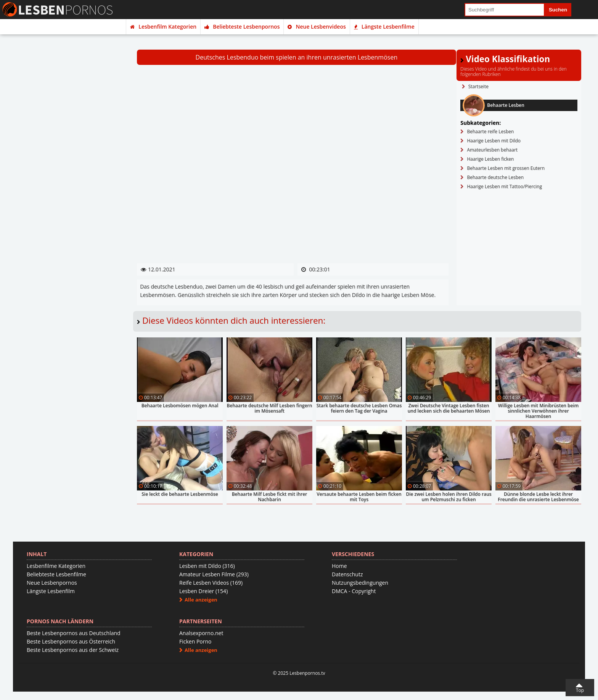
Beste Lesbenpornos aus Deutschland (74, 633)
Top (580, 690)
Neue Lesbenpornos (52, 583)
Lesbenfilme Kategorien (56, 566)
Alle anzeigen (201, 600)
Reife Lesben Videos (211, 583)
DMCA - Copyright (354, 591)
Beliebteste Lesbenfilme (56, 574)
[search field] (505, 10)
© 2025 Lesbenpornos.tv (299, 673)
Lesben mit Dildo (207, 566)
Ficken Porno (195, 641)
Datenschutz (347, 574)
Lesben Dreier (203, 591)
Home (339, 566)
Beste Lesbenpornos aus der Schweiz (73, 650)
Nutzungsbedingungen (360, 583)
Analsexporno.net (201, 633)
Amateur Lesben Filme (214, 574)
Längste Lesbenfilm (51, 591)
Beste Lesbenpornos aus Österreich (71, 641)
